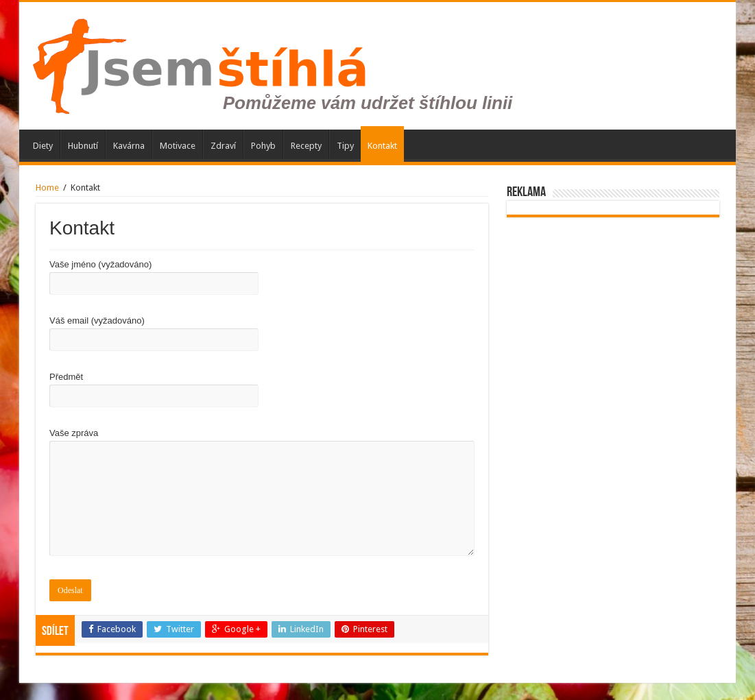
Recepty (306, 146)
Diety (43, 146)
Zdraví (223, 146)
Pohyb (263, 146)
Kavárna (129, 146)
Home (47, 188)
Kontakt (382, 146)
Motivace (178, 146)
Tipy (345, 146)
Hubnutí (83, 146)
